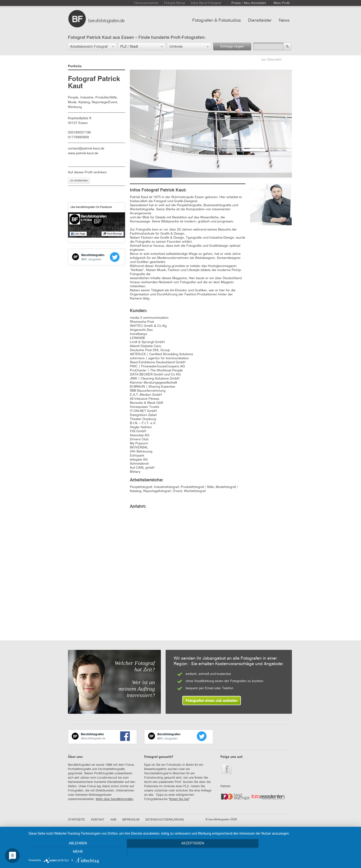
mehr (307, 852)
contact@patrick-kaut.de (86, 149)
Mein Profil (282, 3)
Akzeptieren (192, 852)
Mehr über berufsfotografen (114, 799)
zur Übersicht (271, 60)
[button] (92, 47)
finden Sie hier (179, 799)
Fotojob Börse (175, 3)
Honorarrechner (146, 3)
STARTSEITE (76, 820)
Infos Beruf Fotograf (206, 3)
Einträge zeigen (232, 46)
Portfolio (75, 66)
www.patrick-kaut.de (83, 153)
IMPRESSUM (131, 820)
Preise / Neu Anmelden (249, 3)
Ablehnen (78, 852)
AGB (113, 820)
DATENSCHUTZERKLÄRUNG (165, 820)
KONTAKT (98, 820)
